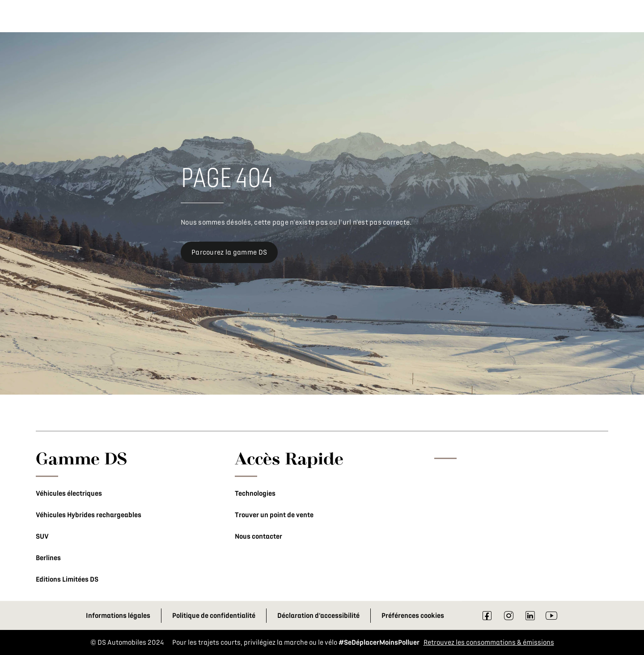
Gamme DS (82, 458)
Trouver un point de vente (274, 515)
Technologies (255, 493)
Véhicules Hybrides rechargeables (89, 515)
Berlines (48, 558)
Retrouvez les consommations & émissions (489, 642)
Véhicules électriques (69, 493)
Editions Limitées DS (67, 579)
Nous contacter (258, 536)
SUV (42, 536)
